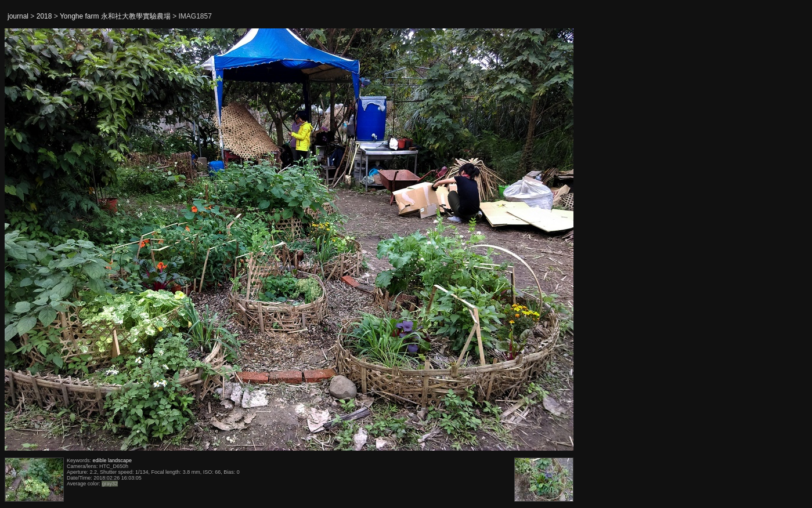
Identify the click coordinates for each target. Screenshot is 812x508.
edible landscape (113, 460)
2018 (44, 16)
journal (18, 16)
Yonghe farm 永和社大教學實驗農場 (115, 16)
